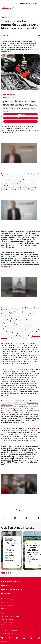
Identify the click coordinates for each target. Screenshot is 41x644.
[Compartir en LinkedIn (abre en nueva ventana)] (15, 518)
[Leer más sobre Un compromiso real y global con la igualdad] (12, 566)
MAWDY (6, 594)
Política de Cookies (25, 110)
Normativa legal (6, 628)
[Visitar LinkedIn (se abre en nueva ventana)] (24, 638)
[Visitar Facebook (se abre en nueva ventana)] (2, 638)
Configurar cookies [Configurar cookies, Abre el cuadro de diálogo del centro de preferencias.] (20, 114)
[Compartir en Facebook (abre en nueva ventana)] (3, 518)
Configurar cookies (7, 625)
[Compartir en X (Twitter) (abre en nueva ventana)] (26, 518)
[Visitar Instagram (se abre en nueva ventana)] (17, 638)
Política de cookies (7, 622)
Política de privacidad (8, 619)
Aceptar (21, 121)
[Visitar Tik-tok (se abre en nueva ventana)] (39, 638)
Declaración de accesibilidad (10, 631)
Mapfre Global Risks (12, 590)
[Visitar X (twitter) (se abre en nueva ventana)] (31, 638)
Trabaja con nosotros (7, 605)
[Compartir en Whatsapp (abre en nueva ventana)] (38, 518)
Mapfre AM (4, 602)
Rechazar (20, 118)
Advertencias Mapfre (7, 633)
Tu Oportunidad (6, 267)
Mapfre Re (7, 586)
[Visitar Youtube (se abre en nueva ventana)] (10, 638)
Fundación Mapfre (11, 582)
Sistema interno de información (11, 616)
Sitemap (4, 608)
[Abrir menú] (38, 8)
